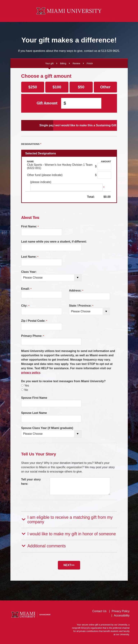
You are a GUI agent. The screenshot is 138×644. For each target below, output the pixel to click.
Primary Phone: (33, 336)
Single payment (37, 125)
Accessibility (122, 615)
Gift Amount (48, 103)
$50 (81, 87)
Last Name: (30, 257)
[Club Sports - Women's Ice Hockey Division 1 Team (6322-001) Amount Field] (104, 166)
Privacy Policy (121, 610)
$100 (57, 87)
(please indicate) (41, 182)
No (26, 390)
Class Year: (29, 272)
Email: (26, 289)
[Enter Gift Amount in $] (81, 103)
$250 (33, 87)
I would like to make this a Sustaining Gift (101, 125)
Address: (76, 291)
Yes (27, 386)
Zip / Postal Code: (34, 321)
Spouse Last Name (34, 413)
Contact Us (99, 610)
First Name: (30, 226)
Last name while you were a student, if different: (54, 242)
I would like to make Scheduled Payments (69, 125)
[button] (69, 519)
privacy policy (31, 373)
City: (25, 306)
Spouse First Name (34, 398)
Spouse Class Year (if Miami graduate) (47, 428)
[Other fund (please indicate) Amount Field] (104, 175)
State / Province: (81, 306)
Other (105, 87)
